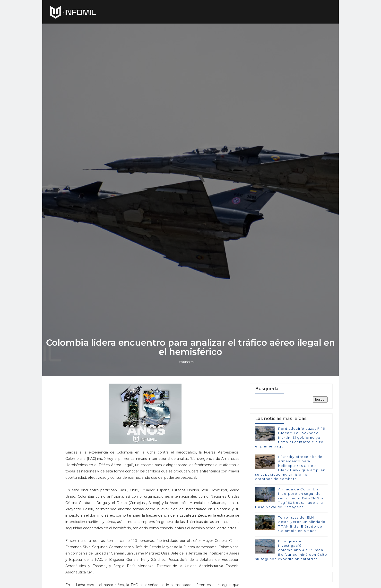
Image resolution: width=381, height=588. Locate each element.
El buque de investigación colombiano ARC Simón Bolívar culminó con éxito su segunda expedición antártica (291, 550)
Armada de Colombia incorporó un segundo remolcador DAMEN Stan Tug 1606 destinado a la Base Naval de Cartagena (290, 498)
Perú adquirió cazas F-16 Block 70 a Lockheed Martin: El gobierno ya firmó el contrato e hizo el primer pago (290, 437)
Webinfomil (187, 362)
